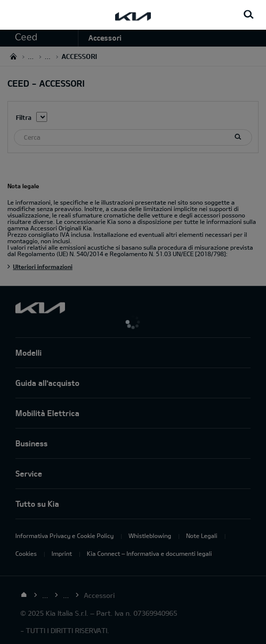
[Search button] (249, 15)
